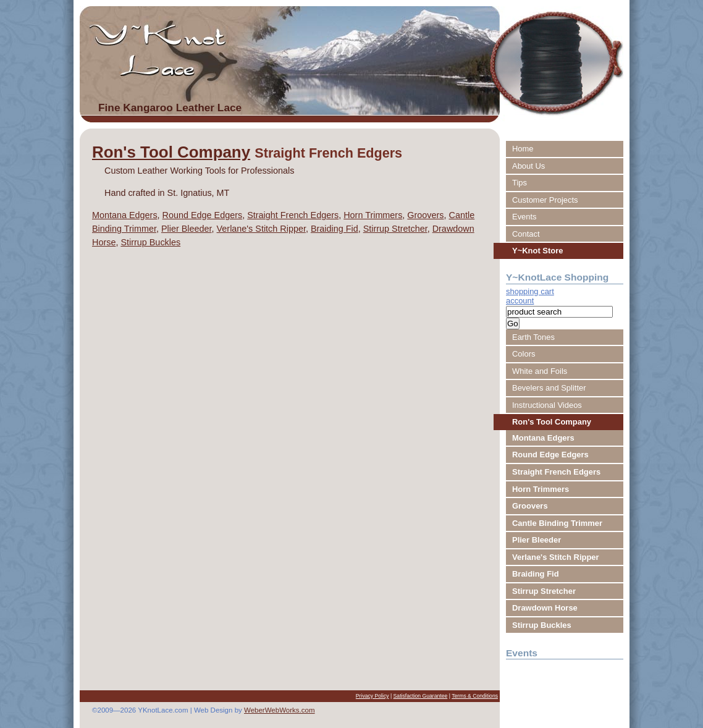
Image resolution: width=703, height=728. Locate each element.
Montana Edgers (125, 215)
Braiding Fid (335, 229)
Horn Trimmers (373, 215)
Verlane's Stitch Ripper (261, 229)
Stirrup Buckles (150, 242)
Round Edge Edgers (203, 215)
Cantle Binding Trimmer (557, 523)
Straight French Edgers (293, 215)
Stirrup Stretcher (395, 229)
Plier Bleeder (187, 229)
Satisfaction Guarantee (421, 696)
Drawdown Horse (545, 608)
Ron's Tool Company (171, 152)
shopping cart (530, 291)
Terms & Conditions (475, 696)
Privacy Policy (373, 696)
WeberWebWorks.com (280, 710)
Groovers (425, 215)
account (520, 301)
